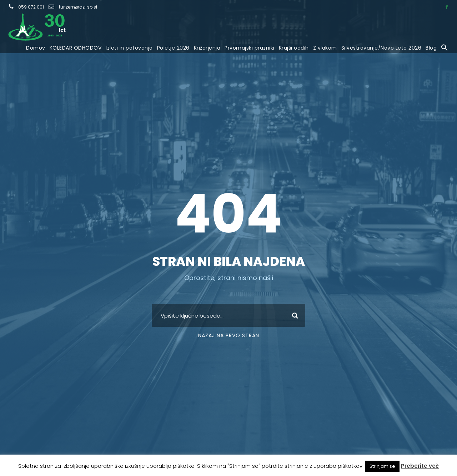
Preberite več (420, 466)
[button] (445, 48)
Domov (36, 48)
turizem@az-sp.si (78, 7)
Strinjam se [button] (382, 466)
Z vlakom (325, 48)
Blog (431, 48)
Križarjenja (207, 48)
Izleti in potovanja (129, 48)
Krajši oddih (294, 48)
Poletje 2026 (173, 48)
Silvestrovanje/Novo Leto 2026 (381, 48)
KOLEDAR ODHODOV (76, 48)
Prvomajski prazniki (250, 48)
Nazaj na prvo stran (229, 335)
